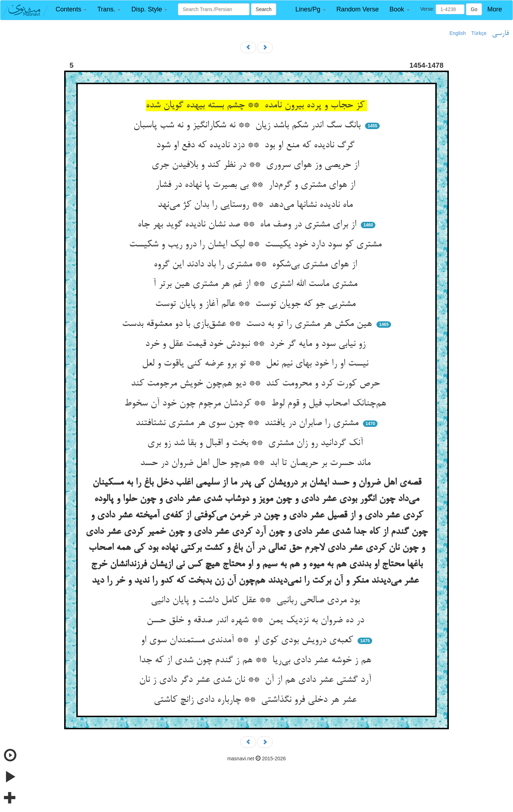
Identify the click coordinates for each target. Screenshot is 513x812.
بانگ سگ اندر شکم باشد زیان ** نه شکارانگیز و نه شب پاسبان (248, 126)
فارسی (500, 34)
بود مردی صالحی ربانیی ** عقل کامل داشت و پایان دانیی (257, 601)
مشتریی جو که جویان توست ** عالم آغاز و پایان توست (257, 304)
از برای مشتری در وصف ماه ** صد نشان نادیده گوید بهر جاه (248, 225)
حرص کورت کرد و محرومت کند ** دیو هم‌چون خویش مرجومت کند (257, 384)
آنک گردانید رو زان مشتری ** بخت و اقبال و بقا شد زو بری (256, 443)
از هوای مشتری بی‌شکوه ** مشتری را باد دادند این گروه (257, 265)
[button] (71, 9)
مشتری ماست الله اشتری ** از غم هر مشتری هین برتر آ (256, 284)
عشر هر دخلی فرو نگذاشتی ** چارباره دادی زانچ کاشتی (256, 700)
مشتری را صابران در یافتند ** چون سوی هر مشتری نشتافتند (248, 423)
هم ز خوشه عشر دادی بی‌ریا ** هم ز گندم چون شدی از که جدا (256, 660)
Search (263, 9)
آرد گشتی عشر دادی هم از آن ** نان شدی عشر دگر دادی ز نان (256, 680)
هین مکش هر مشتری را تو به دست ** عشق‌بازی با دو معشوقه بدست (248, 324)
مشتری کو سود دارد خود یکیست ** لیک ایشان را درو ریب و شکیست (257, 245)
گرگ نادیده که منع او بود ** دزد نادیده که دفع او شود (257, 145)
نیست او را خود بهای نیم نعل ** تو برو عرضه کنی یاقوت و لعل (256, 364)
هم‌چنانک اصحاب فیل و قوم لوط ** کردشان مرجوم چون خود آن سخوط (256, 404)
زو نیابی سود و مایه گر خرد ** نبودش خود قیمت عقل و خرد (257, 344)
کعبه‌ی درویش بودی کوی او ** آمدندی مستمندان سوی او (248, 640)
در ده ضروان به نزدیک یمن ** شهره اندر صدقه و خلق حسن (257, 621)
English (458, 33)
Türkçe (479, 33)
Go (474, 9)
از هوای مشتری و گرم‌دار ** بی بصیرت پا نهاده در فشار (257, 185)
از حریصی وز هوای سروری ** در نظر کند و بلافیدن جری (257, 165)
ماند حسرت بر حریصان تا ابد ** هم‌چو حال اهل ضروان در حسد (257, 463)
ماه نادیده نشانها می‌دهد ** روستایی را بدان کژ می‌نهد (256, 205)
